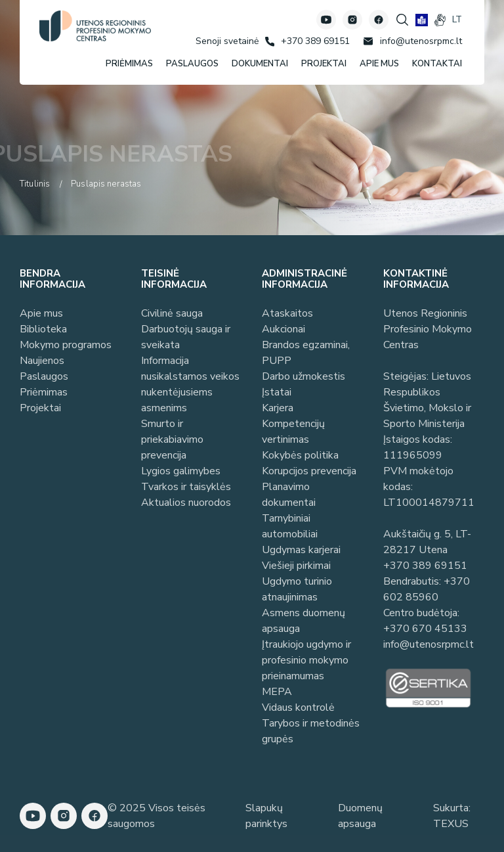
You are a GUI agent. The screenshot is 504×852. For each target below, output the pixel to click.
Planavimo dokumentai (289, 495)
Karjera (278, 408)
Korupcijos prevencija (309, 471)
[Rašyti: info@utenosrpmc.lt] (412, 41)
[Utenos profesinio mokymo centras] (95, 26)
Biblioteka (43, 329)
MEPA (277, 692)
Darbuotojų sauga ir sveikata (186, 337)
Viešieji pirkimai (296, 566)
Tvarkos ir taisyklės (186, 487)
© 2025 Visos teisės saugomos (157, 816)
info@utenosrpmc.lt (429, 644)
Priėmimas (44, 392)
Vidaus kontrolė (298, 707)
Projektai (40, 408)
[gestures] (440, 20)
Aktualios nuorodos (186, 503)
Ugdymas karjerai (301, 550)
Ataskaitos (287, 313)
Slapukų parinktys (266, 816)
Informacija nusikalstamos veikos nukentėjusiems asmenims (190, 384)
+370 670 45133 (425, 629)
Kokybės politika (300, 455)
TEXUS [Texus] (451, 824)
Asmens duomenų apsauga (304, 621)
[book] (422, 20)
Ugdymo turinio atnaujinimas (297, 589)
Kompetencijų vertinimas (293, 432)
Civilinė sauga (172, 313)
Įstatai (277, 392)
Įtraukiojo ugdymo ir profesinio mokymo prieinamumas (306, 660)
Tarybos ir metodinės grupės (311, 731)
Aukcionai (283, 329)
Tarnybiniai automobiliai (290, 526)
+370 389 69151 (425, 566)
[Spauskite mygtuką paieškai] (402, 20)
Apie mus (41, 313)
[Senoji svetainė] (227, 41)
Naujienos (42, 361)
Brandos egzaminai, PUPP (306, 353)
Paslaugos (44, 376)
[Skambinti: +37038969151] (307, 41)
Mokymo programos (66, 345)
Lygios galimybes (181, 471)
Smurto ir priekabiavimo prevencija (172, 439)
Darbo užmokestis (304, 376)
